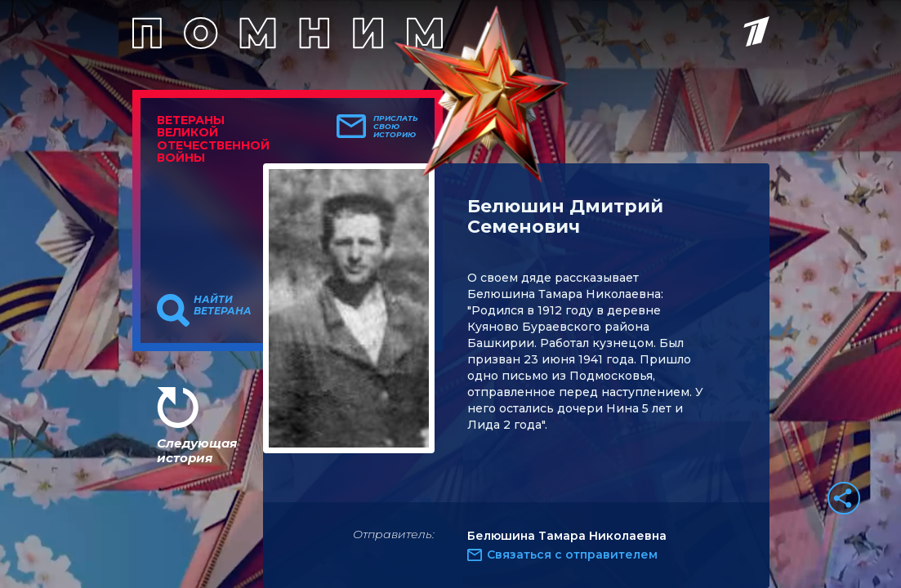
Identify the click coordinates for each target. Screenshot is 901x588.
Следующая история (197, 450)
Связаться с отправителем (572, 555)
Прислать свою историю (396, 127)
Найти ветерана (223, 305)
